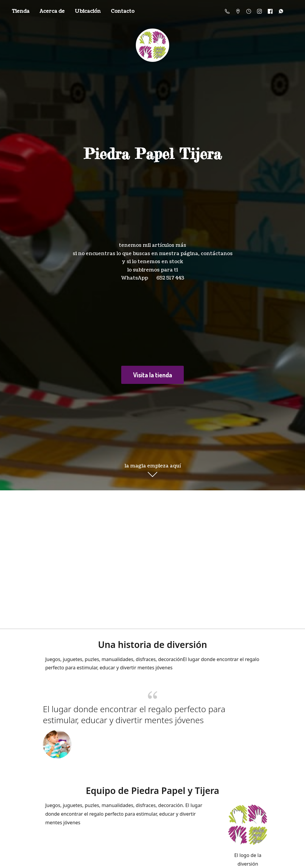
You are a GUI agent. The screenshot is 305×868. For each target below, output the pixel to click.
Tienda (21, 11)
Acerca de (52, 11)
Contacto (123, 11)
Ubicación (88, 11)
